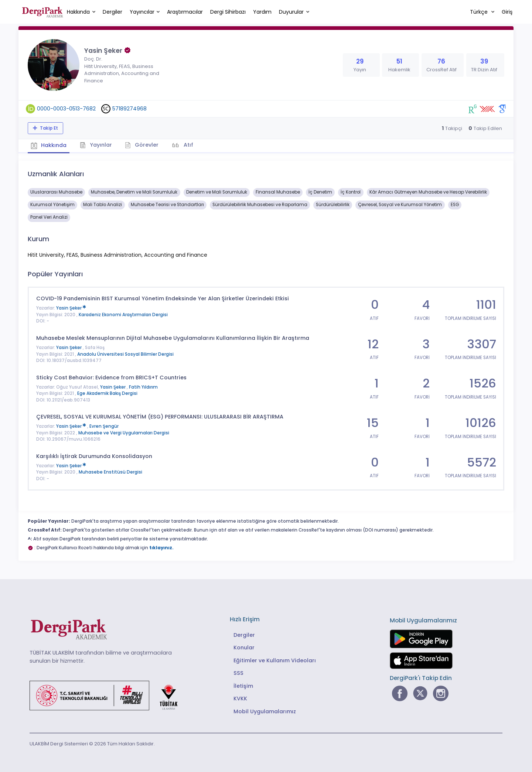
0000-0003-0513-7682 (66, 109)
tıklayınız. (161, 547)
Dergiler (112, 12)
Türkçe (480, 12)
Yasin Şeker (71, 307)
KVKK (240, 698)
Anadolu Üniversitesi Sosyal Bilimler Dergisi (125, 353)
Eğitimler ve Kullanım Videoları (275, 659)
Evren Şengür (104, 426)
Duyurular (291, 12)
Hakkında (78, 12)
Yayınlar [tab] (98, 144)
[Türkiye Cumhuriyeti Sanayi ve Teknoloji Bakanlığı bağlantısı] (108, 694)
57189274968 (129, 109)
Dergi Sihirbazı (228, 12)
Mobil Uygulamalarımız (265, 710)
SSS (238, 672)
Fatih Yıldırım (143, 386)
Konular (244, 647)
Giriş (507, 12)
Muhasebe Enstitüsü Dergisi (110, 471)
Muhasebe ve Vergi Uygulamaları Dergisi (124, 432)
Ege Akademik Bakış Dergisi (107, 393)
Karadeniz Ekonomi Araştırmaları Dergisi (123, 314)
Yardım (262, 12)
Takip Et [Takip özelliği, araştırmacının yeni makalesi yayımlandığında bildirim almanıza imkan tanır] (48, 128)
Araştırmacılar (185, 12)
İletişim (243, 685)
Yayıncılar (142, 12)
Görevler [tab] (146, 144)
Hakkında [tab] (50, 145)
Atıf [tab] (193, 144)
